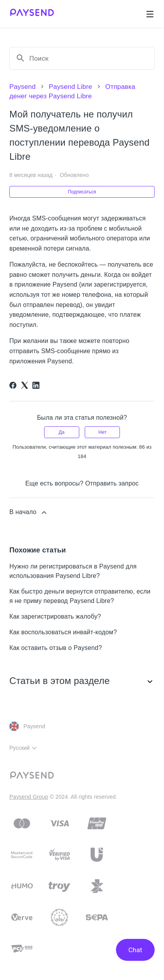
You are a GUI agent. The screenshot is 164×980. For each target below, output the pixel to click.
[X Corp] (25, 385)
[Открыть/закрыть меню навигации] (150, 14)
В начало (29, 513)
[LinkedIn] (36, 385)
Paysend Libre (70, 87)
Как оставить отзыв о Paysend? (56, 648)
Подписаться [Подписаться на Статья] (82, 192)
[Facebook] (13, 385)
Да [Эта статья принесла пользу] (61, 432)
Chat (135, 950)
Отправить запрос (112, 483)
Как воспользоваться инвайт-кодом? (63, 632)
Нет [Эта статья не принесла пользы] (102, 432)
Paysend (22, 87)
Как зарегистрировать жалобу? (55, 616)
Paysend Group (29, 797)
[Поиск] (89, 58)
